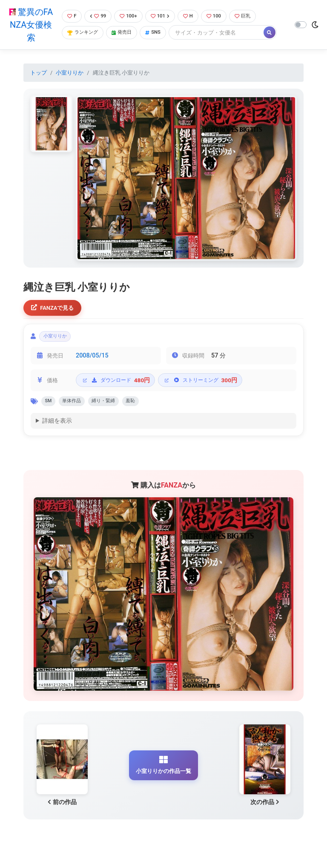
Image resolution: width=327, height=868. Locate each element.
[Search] (224, 33)
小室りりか (70, 73)
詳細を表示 (57, 428)
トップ (39, 73)
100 (221, 16)
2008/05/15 (92, 359)
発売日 (126, 33)
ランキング (83, 33)
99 (98, 16)
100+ (130, 16)
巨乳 (252, 16)
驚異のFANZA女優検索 (30, 25)
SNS (159, 33)
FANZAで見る (55, 308)
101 (164, 16)
